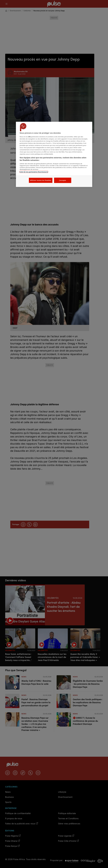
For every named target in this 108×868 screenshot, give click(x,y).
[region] (54, 154)
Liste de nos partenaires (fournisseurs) (34, 172)
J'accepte (63, 180)
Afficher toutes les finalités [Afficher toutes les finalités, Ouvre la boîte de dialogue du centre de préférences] (41, 180)
